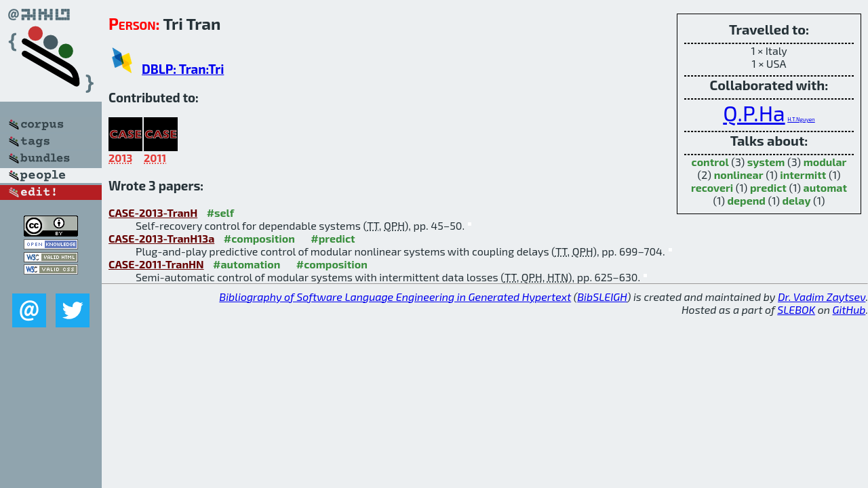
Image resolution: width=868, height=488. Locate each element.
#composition (259, 238)
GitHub (849, 309)
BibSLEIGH (602, 297)
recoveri (712, 187)
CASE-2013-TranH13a (161, 238)
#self (221, 212)
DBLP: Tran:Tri (183, 69)
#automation (246, 264)
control (710, 162)
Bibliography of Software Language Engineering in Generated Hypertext (395, 297)
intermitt (803, 175)
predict (768, 187)
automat (825, 187)
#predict (333, 238)
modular (825, 162)
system (766, 162)
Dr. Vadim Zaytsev (822, 297)
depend (747, 200)
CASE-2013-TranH (153, 212)
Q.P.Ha (754, 113)
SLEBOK (796, 309)
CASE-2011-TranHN (156, 264)
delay (797, 200)
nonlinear (739, 175)
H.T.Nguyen (801, 119)
